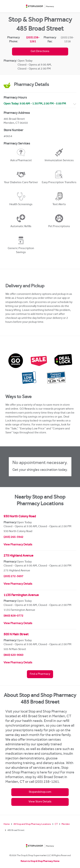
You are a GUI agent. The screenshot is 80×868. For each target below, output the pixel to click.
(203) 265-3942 (13, 537)
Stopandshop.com (40, 792)
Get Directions (40, 52)
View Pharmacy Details (18, 545)
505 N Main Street (16, 635)
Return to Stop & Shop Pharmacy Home (40, 861)
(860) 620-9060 (13, 655)
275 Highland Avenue (18, 556)
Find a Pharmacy (40, 674)
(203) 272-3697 (13, 577)
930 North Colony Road (20, 517)
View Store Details (40, 802)
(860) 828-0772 (13, 616)
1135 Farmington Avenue (21, 595)
